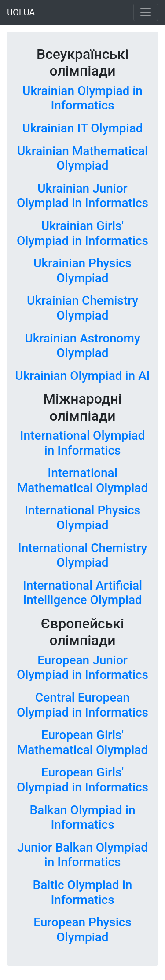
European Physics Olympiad (82, 930)
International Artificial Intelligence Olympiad (83, 593)
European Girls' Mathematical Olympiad (83, 742)
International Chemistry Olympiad (83, 556)
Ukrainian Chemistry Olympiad (82, 308)
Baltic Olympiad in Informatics (83, 892)
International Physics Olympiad (82, 518)
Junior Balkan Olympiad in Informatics (82, 855)
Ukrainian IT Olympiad (82, 128)
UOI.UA (21, 12)
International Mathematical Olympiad (83, 480)
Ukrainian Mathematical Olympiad (82, 158)
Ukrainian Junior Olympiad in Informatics (82, 196)
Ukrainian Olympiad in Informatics (82, 98)
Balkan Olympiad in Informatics (82, 818)
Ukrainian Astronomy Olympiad (82, 346)
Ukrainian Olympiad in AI (82, 376)
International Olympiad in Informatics (83, 443)
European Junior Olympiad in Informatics (82, 668)
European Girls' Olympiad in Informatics (82, 780)
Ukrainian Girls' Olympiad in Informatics (82, 233)
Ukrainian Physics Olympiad (82, 271)
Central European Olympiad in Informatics (82, 705)
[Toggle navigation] (146, 12)
